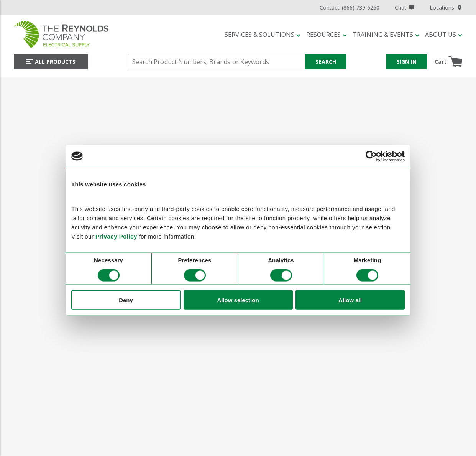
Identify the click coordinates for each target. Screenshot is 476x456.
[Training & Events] (386, 35)
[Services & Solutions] (263, 35)
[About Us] (444, 35)
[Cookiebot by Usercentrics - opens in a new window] (371, 156)
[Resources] (327, 35)
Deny (126, 300)
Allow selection (238, 300)
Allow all (350, 300)
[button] (263, 35)
